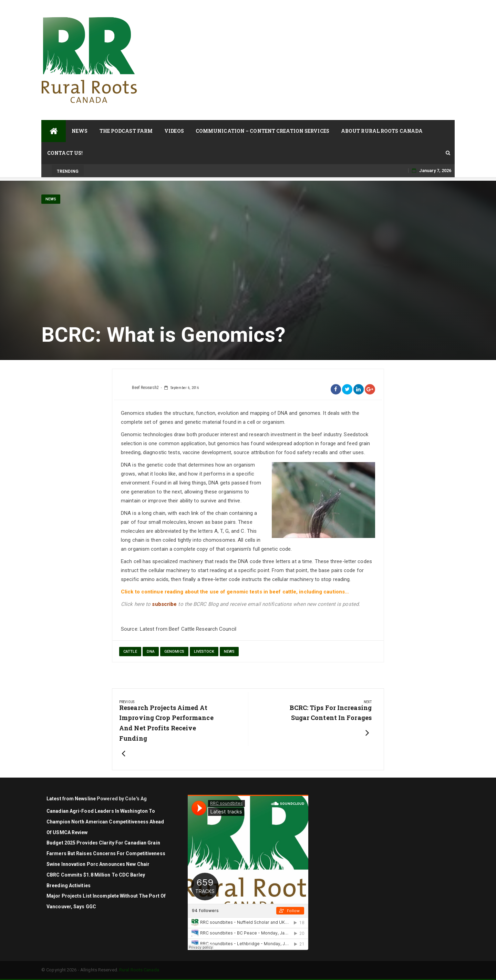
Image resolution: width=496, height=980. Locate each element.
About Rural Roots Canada (382, 131)
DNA (151, 652)
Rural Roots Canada (139, 970)
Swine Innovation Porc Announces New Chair (98, 864)
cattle (130, 652)
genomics (174, 652)
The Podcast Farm (126, 131)
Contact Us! (65, 153)
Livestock (204, 652)
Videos (174, 131)
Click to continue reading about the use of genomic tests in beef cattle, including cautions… (236, 592)
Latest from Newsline (71, 799)
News (80, 131)
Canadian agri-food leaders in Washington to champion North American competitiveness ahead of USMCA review (105, 822)
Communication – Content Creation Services (262, 131)
